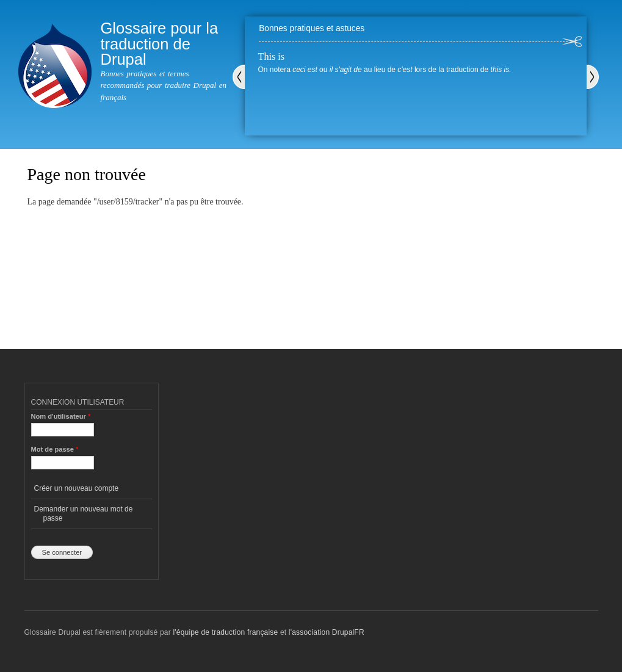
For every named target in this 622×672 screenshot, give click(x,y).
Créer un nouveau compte (77, 488)
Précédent (239, 77)
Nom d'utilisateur (61, 416)
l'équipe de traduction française (225, 632)
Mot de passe (55, 449)
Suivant (593, 77)
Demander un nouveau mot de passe (84, 513)
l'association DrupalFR (327, 632)
